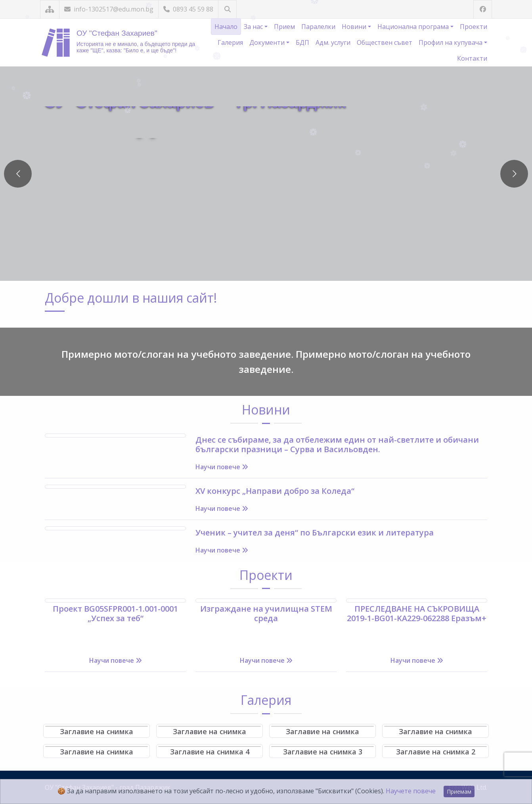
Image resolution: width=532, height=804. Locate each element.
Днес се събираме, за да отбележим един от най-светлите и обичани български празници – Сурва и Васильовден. (337, 444)
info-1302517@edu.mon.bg (109, 9)
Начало (226, 27)
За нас (254, 27)
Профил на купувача (451, 42)
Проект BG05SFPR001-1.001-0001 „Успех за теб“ (115, 613)
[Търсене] (227, 9)
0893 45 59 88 (188, 9)
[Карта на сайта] (50, 9)
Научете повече (411, 791)
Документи (268, 42)
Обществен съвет (385, 42)
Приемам (459, 792)
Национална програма (414, 27)
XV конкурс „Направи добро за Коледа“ (275, 491)
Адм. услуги (333, 42)
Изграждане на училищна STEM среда (266, 613)
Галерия (230, 42)
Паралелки (318, 27)
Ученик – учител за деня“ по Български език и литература (315, 532)
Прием (284, 27)
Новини (355, 27)
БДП (302, 42)
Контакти (472, 58)
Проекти (474, 27)
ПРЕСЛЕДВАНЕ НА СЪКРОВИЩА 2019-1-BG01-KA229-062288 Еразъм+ (417, 613)
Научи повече (222, 467)
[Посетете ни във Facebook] (483, 9)
